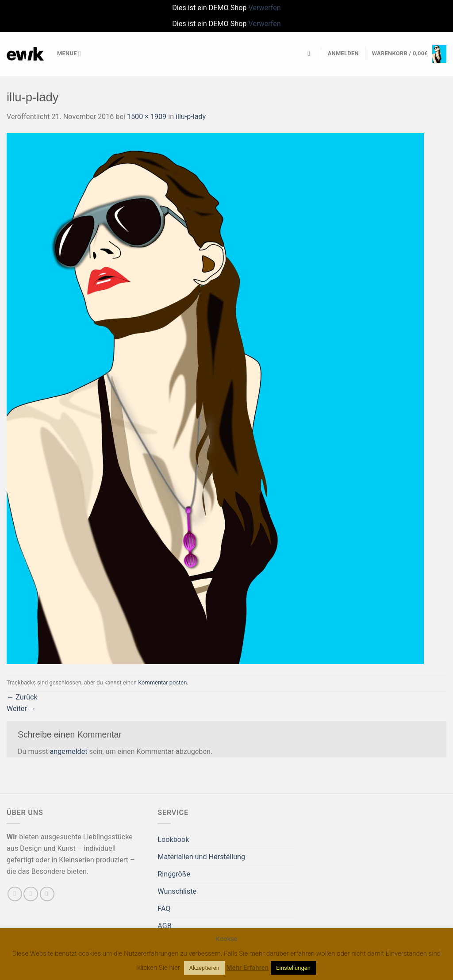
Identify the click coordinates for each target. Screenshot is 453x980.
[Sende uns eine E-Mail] (31, 894)
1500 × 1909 (147, 117)
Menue (69, 54)
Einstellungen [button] (293, 968)
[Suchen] (311, 54)
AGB (165, 926)
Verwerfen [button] (264, 8)
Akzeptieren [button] (204, 968)
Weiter (21, 709)
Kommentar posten (162, 682)
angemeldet (69, 751)
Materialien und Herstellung (201, 857)
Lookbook (173, 840)
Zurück (22, 697)
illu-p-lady (191, 117)
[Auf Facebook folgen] (15, 894)
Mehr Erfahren (248, 968)
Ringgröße (174, 874)
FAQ (164, 909)
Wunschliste (177, 891)
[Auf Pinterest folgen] (47, 894)
